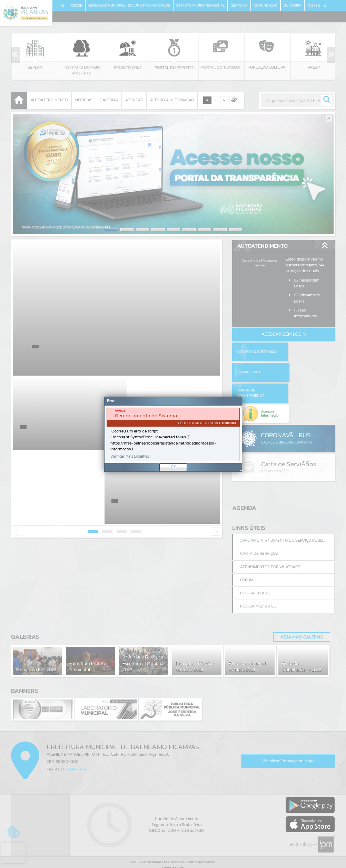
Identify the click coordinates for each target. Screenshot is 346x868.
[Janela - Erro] (173, 434)
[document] (173, 434)
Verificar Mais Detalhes (130, 456)
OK (173, 467)
